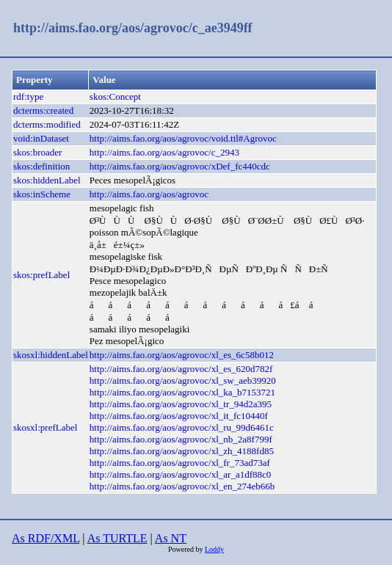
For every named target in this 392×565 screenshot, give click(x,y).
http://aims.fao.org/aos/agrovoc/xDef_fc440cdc (180, 166)
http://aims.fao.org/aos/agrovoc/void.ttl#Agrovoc (183, 138)
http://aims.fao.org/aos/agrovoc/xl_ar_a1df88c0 (180, 474)
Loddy (214, 549)
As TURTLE (117, 538)
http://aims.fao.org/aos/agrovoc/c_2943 (164, 152)
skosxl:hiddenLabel (51, 355)
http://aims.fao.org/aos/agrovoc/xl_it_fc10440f (179, 416)
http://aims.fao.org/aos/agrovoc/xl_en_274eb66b (182, 486)
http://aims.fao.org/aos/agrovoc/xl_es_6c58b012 (182, 355)
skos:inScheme (42, 194)
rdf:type (28, 96)
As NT (171, 538)
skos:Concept (115, 96)
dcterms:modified (47, 124)
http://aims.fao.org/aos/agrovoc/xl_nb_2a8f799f (181, 439)
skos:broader (37, 152)
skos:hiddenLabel (47, 180)
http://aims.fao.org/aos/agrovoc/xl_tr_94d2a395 (181, 404)
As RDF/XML (46, 538)
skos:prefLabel (41, 275)
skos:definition (41, 166)
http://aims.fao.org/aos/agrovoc (149, 194)
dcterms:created (43, 110)
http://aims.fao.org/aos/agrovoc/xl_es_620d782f (181, 369)
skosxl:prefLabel (45, 427)
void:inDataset (41, 138)
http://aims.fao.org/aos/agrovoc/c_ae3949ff (133, 28)
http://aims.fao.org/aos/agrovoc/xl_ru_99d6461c (182, 427)
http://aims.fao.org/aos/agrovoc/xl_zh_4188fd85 (182, 451)
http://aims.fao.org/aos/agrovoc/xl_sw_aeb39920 (183, 380)
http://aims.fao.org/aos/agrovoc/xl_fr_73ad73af (180, 463)
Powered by (186, 549)
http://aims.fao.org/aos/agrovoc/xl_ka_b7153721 (182, 392)
